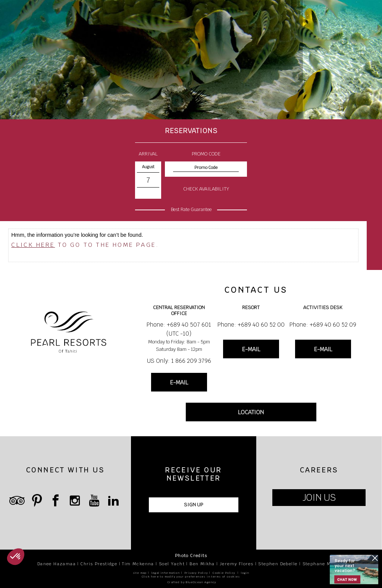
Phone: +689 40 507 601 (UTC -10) (179, 329)
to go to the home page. (85, 245)
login (245, 573)
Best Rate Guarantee (191, 210)
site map (140, 573)
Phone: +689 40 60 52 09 (323, 325)
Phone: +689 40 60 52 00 (251, 325)
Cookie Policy (224, 573)
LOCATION (251, 412)
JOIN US (319, 498)
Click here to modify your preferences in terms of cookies (191, 577)
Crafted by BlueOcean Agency (192, 582)
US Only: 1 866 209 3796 (179, 361)
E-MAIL (179, 382)
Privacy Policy (196, 573)
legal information (166, 573)
